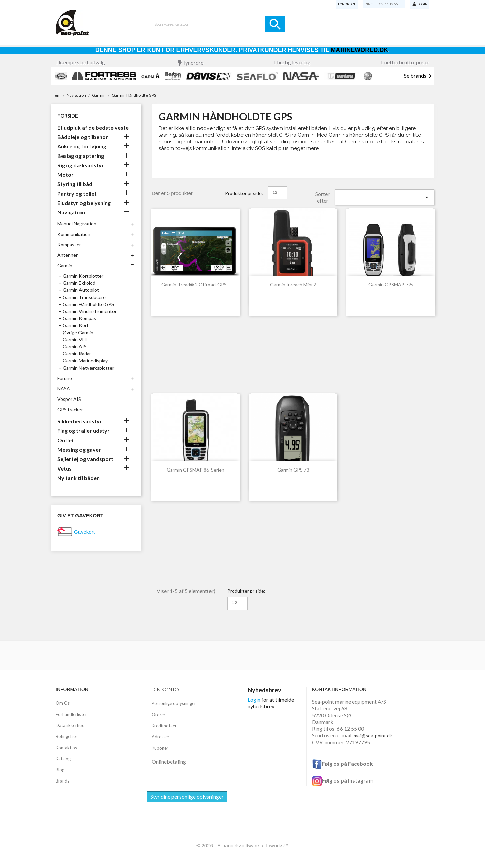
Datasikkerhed (70, 725)
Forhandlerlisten (72, 714)
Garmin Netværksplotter (88, 368)
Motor (66, 175)
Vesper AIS (69, 399)
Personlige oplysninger (174, 703)
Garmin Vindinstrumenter (90, 311)
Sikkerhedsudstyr (80, 421)
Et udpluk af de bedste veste (93, 127)
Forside (68, 116)
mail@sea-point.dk (373, 736)
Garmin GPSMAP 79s (391, 285)
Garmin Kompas (79, 318)
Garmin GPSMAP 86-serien (196, 470)
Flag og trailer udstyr (84, 431)
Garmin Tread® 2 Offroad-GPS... (196, 285)
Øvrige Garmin (78, 332)
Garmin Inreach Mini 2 (293, 285)
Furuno (65, 378)
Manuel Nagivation (77, 224)
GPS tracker (70, 409)
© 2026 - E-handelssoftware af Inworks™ (243, 846)
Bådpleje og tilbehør (83, 137)
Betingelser (67, 736)
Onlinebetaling (169, 761)
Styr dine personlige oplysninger (187, 796)
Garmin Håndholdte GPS (88, 304)
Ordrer (158, 715)
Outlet (66, 440)
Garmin (65, 265)
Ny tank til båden (78, 478)
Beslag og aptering (81, 156)
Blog (60, 770)
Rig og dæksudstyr (81, 165)
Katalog (63, 759)
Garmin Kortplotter (83, 276)
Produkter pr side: (244, 193)
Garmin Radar (77, 354)
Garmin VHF (75, 339)
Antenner (68, 255)
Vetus (64, 468)
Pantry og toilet (77, 193)
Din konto (165, 689)
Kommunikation (74, 234)
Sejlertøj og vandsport (85, 459)
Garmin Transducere (84, 297)
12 (275, 192)
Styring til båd (75, 184)
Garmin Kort (76, 325)
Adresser (160, 737)
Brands (62, 781)
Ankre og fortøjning (82, 146)
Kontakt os (66, 748)
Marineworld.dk (359, 50)
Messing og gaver (79, 449)
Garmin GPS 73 (293, 470)
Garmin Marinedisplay (85, 361)
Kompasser (69, 245)
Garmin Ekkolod (79, 283)
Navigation (71, 212)
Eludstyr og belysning (84, 203)
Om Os (63, 703)
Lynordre (347, 4)
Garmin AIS (75, 346)
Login (254, 700)
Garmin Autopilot (81, 290)
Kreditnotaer (164, 726)
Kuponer (160, 748)
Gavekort (84, 532)
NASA (64, 389)
